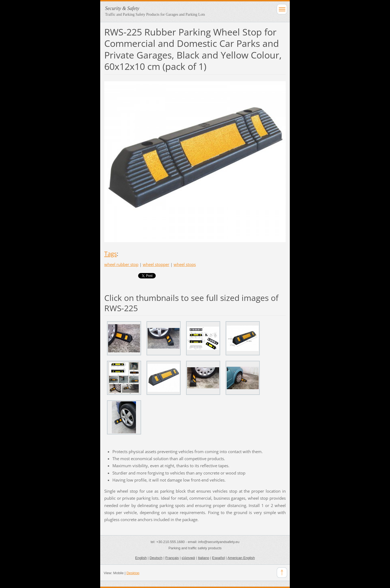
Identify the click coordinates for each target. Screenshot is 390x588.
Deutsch (156, 558)
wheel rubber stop (121, 264)
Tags (110, 254)
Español (218, 558)
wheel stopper (156, 264)
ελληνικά (188, 558)
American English (241, 558)
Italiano (204, 558)
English (141, 558)
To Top (282, 573)
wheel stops (185, 264)
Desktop (133, 573)
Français (172, 558)
